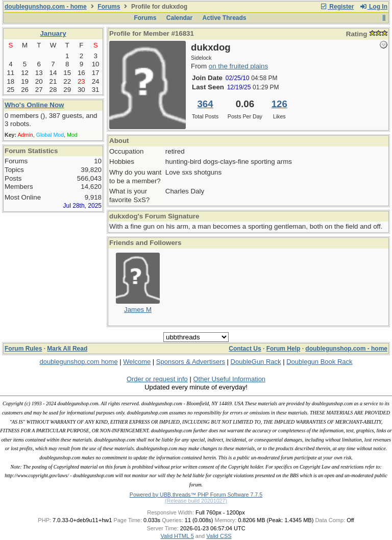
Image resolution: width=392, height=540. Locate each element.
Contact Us (245, 349)
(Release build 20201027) (196, 501)
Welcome (137, 362)
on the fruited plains (238, 66)
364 (205, 104)
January (53, 33)
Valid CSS (219, 536)
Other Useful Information (229, 379)
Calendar (179, 18)
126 (279, 104)
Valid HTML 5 (177, 536)
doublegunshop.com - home (46, 7)
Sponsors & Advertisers (191, 362)
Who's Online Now (34, 105)
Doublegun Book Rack (319, 362)
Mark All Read (67, 349)
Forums (109, 7)
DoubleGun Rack (256, 362)
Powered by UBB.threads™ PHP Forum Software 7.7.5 (196, 495)
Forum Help (284, 349)
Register (337, 7)
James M (138, 310)
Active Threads (225, 18)
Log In (374, 7)
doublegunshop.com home (78, 362)
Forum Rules (23, 349)
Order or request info (157, 379)
